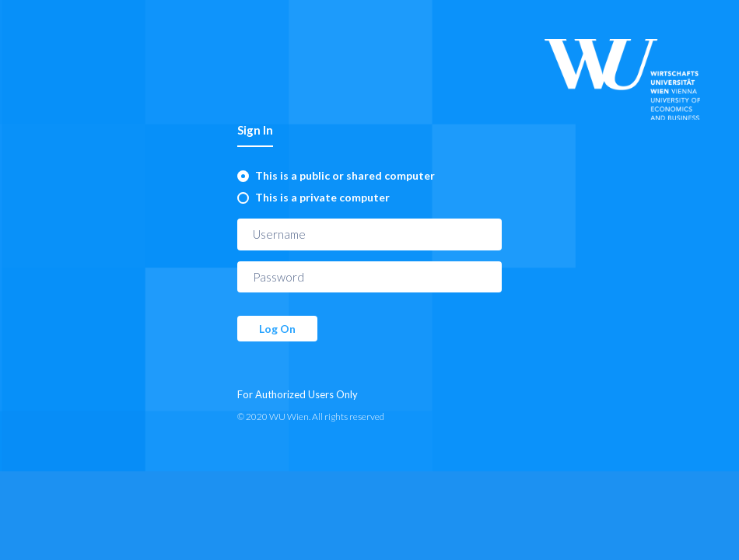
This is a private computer (322, 197)
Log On (277, 329)
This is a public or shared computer (345, 175)
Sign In (255, 130)
